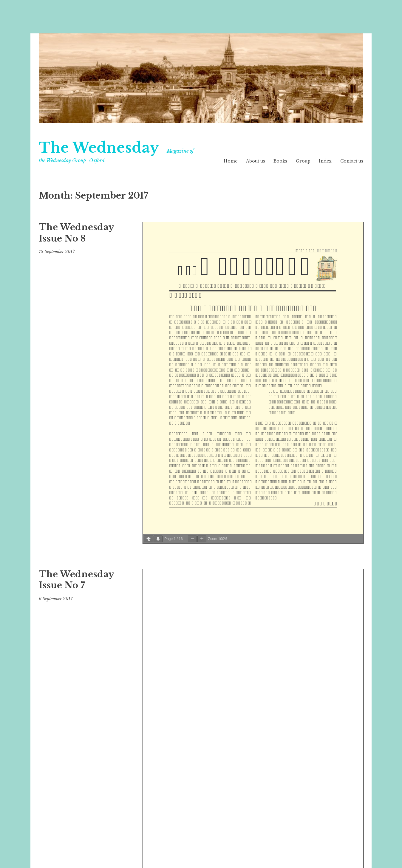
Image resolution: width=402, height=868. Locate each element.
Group (303, 161)
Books (280, 161)
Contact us (352, 161)
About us (256, 161)
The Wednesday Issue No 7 (76, 580)
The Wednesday (99, 148)
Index (325, 161)
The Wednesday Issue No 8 (76, 233)
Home (231, 161)
